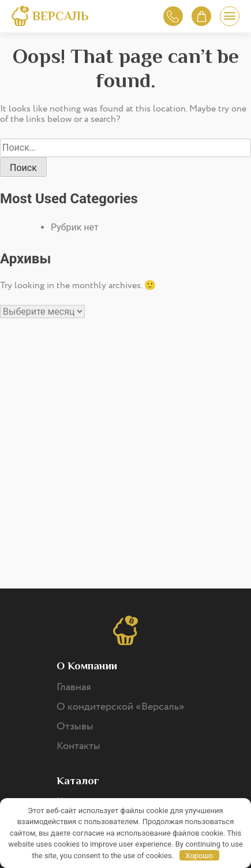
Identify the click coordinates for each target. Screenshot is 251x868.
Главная (74, 687)
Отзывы (75, 727)
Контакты (78, 746)
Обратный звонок (173, 16)
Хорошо (199, 856)
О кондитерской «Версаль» (121, 707)
